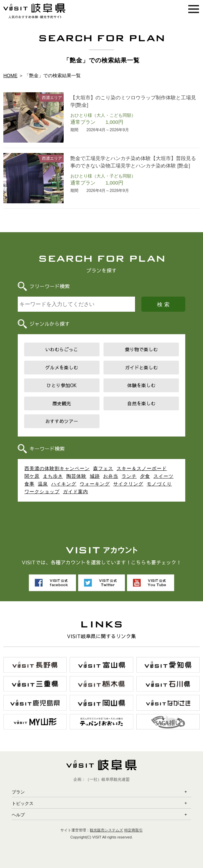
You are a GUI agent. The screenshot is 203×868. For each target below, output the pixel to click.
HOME (10, 75)
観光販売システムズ (106, 830)
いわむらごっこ (62, 349)
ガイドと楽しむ (141, 367)
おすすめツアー (62, 421)
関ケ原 (32, 476)
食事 (29, 484)
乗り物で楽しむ (141, 349)
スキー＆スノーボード (142, 468)
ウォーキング (95, 484)
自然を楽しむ (141, 403)
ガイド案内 (76, 492)
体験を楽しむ (141, 385)
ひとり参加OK (62, 385)
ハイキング (64, 484)
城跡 (95, 476)
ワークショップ (42, 492)
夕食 (145, 476)
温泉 (43, 484)
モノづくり (159, 484)
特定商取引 (133, 830)
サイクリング (128, 484)
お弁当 (111, 476)
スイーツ (163, 476)
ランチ (129, 476)
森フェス (103, 468)
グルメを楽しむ (62, 367)
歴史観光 (62, 403)
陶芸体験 (76, 476)
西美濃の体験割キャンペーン (57, 468)
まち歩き (53, 476)
